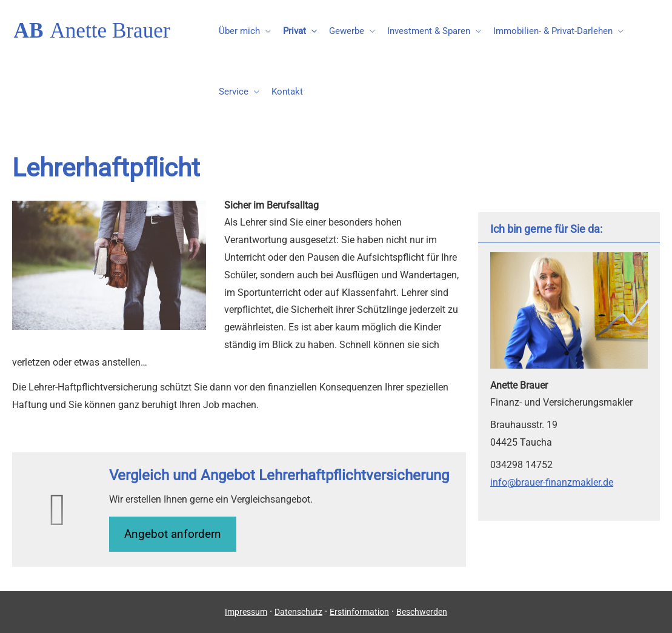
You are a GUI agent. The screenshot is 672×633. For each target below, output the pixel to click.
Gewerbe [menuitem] (347, 31)
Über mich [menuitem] (239, 31)
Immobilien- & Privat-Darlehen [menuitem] (553, 31)
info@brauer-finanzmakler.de (552, 482)
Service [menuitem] (234, 92)
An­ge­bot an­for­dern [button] (173, 534)
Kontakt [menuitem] (287, 92)
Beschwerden (422, 612)
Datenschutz (298, 612)
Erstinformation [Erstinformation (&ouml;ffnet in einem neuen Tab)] (359, 612)
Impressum (246, 612)
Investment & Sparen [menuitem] (429, 31)
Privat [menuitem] (294, 31)
